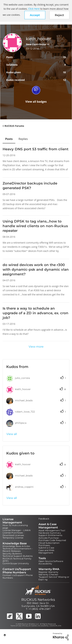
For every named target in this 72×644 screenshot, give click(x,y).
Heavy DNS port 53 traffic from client (35, 149)
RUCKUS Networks (38, 600)
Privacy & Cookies (30, 626)
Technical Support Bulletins (18, 556)
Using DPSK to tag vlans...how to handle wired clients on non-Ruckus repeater (35, 226)
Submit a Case (46, 548)
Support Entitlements (50, 535)
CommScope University (16, 563)
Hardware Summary (50, 533)
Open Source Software (51, 561)
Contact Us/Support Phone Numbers (18, 576)
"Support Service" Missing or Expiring (54, 578)
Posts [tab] (9, 139)
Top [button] (5, 635)
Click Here (34, 9)
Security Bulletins (12, 554)
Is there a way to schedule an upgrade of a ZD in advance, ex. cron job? (35, 313)
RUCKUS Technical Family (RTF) (17, 560)
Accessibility (45, 564)
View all (12, 434)
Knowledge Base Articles (16, 546)
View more (36, 347)
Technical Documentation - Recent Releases (18, 550)
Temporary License (13, 538)
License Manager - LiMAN (17, 530)
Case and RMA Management (46, 551)
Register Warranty (48, 572)
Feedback (44, 519)
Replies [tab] (23, 139)
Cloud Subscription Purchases (49, 544)
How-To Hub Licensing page (15, 526)
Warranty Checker (48, 574)
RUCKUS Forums (14, 126)
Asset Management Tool (52, 530)
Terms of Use (16, 626)
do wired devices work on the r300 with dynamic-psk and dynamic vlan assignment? (36, 269)
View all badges (36, 102)
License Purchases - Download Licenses (14, 534)
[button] (35, 15)
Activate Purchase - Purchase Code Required (52, 539)
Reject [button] (59, 15)
